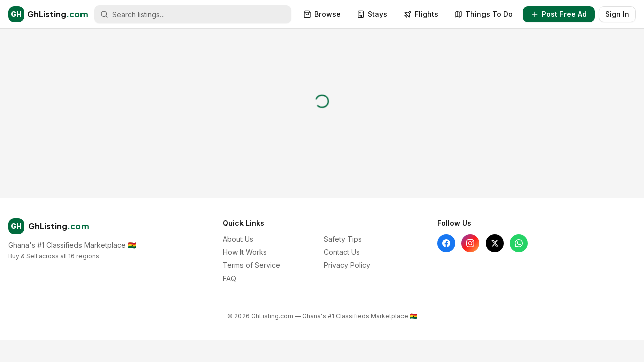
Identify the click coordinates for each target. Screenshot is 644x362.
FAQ (230, 278)
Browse (322, 14)
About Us (238, 239)
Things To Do (484, 14)
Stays (372, 14)
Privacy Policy (347, 265)
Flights (421, 14)
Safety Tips (343, 239)
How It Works (245, 252)
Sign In (617, 14)
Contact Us (342, 252)
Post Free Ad (559, 14)
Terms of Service (252, 265)
